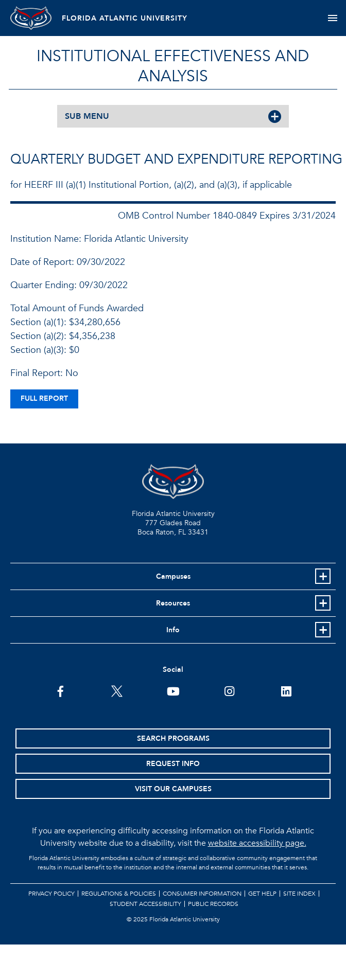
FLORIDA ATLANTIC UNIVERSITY (125, 18)
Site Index (299, 894)
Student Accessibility (145, 904)
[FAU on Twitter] (117, 690)
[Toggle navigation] (332, 18)
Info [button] (173, 630)
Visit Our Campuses (173, 789)
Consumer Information (202, 894)
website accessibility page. (257, 843)
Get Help (262, 894)
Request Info (173, 764)
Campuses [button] (173, 576)
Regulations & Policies (119, 894)
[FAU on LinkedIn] (286, 690)
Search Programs (173, 738)
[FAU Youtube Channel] (173, 690)
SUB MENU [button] (87, 116)
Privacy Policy (51, 894)
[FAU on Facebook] (60, 690)
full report (44, 398)
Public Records (213, 904)
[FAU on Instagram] (229, 690)
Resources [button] (173, 603)
